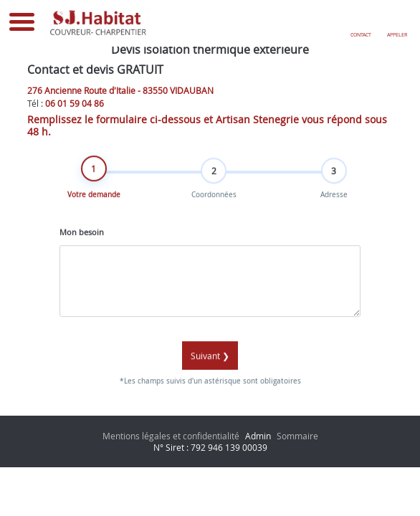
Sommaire (297, 436)
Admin (258, 436)
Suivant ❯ (210, 362)
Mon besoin (82, 238)
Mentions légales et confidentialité (171, 436)
